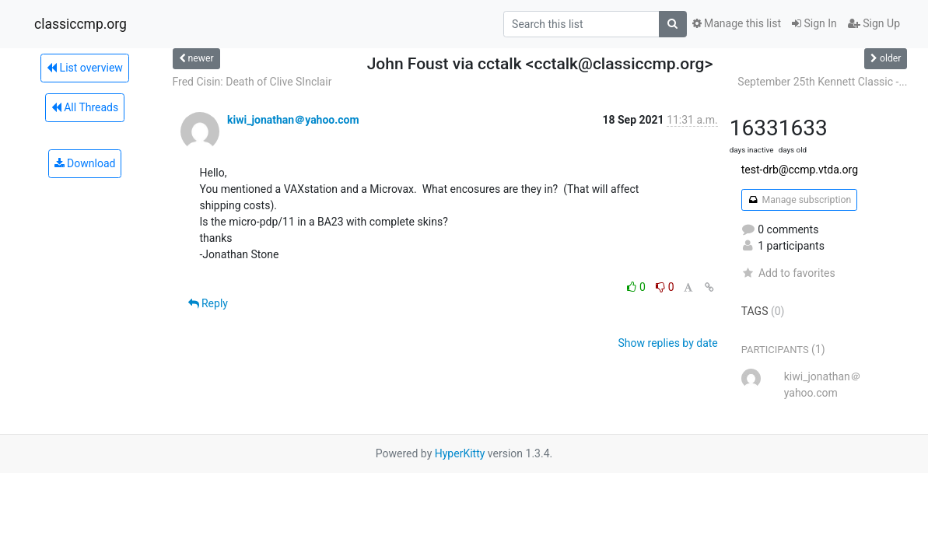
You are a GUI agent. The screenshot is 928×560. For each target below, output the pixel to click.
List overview (85, 68)
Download (85, 163)
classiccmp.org (81, 24)
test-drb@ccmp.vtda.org (800, 170)
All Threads (85, 107)
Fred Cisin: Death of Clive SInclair (252, 82)
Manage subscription (799, 200)
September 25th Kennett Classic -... (822, 82)
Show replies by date (668, 343)
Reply (208, 303)
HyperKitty (460, 453)
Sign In (814, 23)
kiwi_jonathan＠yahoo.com (293, 120)
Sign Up (874, 23)
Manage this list (737, 23)
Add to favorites (788, 273)
